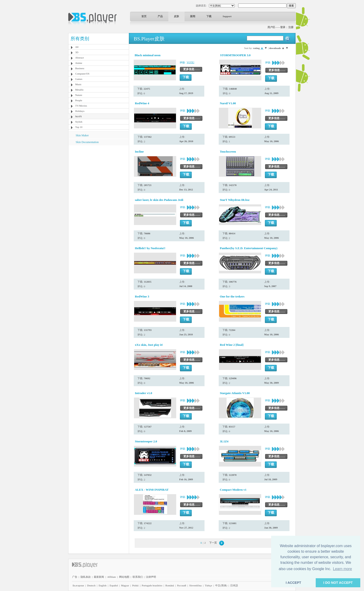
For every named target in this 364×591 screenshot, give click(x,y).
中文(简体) (221, 585)
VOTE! (190, 62)
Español (114, 585)
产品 (160, 16)
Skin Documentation (87, 142)
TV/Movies (81, 106)
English (103, 585)
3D (77, 52)
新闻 (193, 16)
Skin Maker (82, 135)
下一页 (213, 543)
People (79, 100)
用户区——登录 (276, 27)
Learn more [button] (342, 569)
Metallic (80, 90)
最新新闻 (99, 577)
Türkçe (208, 585)
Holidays (80, 111)
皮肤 (176, 16)
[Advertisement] (99, 174)
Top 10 (79, 127)
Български (78, 585)
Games (79, 79)
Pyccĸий (182, 585)
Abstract (80, 58)
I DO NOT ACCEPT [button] (338, 583)
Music (78, 84)
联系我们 (138, 577)
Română (170, 585)
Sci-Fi (78, 116)
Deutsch (91, 585)
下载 (209, 16)
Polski (135, 585)
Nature (79, 95)
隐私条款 (86, 577)
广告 (75, 577)
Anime (79, 63)
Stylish (79, 122)
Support (227, 16)
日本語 (234, 585)
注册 (291, 27)
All (77, 47)
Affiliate (112, 577)
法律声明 (151, 577)
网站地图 (124, 577)
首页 (144, 16)
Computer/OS (82, 74)
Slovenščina (195, 585)
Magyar (125, 585)
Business (80, 68)
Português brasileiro (152, 585)
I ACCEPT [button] (294, 583)
